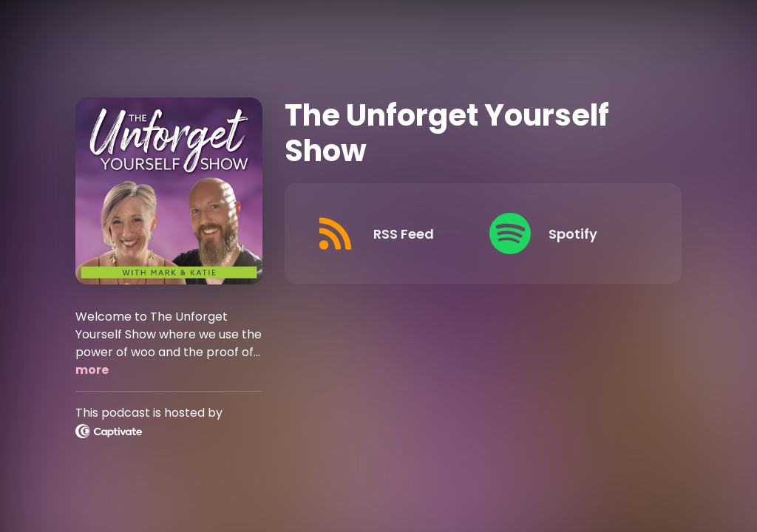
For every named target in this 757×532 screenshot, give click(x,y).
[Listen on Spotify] (565, 233)
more (92, 370)
